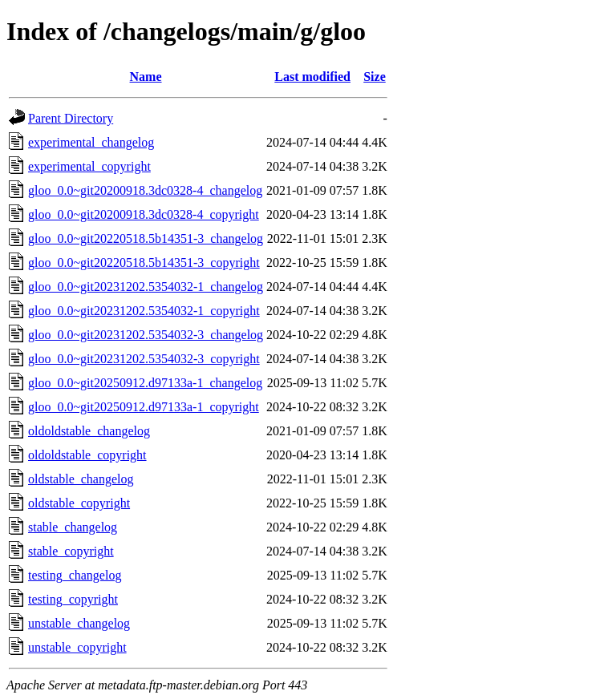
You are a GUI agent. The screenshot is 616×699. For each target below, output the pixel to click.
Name (146, 77)
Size (375, 77)
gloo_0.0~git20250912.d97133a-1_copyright (144, 407)
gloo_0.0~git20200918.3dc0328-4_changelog (145, 190)
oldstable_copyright (79, 503)
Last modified (312, 77)
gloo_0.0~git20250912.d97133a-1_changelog (145, 383)
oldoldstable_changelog (89, 431)
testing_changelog (75, 575)
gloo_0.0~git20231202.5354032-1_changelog (146, 287)
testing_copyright (73, 599)
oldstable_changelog (81, 479)
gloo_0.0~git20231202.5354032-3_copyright (144, 359)
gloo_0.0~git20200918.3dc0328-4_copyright (144, 214)
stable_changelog (73, 527)
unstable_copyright (77, 647)
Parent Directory (71, 118)
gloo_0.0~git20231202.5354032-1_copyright (144, 311)
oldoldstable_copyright (87, 455)
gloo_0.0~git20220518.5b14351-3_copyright (144, 263)
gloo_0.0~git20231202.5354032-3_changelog (146, 335)
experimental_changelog (91, 142)
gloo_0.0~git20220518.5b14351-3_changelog (146, 238)
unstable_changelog (79, 623)
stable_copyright (71, 551)
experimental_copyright (89, 166)
